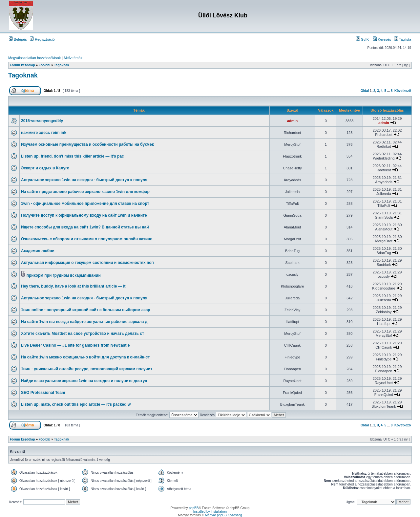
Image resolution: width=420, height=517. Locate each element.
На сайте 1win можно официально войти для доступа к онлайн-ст (85, 357)
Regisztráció (42, 39)
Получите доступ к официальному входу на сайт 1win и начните (84, 215)
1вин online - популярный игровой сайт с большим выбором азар (86, 310)
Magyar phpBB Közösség (224, 515)
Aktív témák (73, 58)
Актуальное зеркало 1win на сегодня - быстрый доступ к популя (84, 180)
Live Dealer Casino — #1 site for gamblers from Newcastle (75, 345)
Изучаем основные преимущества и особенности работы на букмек (87, 144)
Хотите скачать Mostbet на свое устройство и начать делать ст (83, 334)
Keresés (382, 39)
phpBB (194, 508)
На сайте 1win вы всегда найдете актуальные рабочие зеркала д (84, 322)
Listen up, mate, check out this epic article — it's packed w (76, 404)
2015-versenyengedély (42, 121)
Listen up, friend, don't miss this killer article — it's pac (73, 156)
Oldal (365, 91)
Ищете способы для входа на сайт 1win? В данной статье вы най (85, 227)
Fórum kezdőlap (22, 65)
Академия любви (38, 251)
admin (292, 121)
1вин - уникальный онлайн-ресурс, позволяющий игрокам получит (87, 369)
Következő (403, 91)
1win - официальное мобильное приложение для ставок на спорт (85, 204)
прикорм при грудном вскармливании (64, 275)
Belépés (18, 39)
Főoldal (45, 65)
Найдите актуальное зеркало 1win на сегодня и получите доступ (84, 381)
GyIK (363, 39)
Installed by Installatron (210, 512)
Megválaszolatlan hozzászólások (34, 58)
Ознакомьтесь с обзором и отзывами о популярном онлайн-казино (87, 239)
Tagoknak (62, 65)
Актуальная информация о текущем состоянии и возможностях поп (87, 263)
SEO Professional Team (43, 393)
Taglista (403, 39)
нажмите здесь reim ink (44, 133)
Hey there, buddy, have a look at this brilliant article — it (73, 286)
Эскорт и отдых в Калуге (45, 168)
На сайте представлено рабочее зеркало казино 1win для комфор (85, 192)
